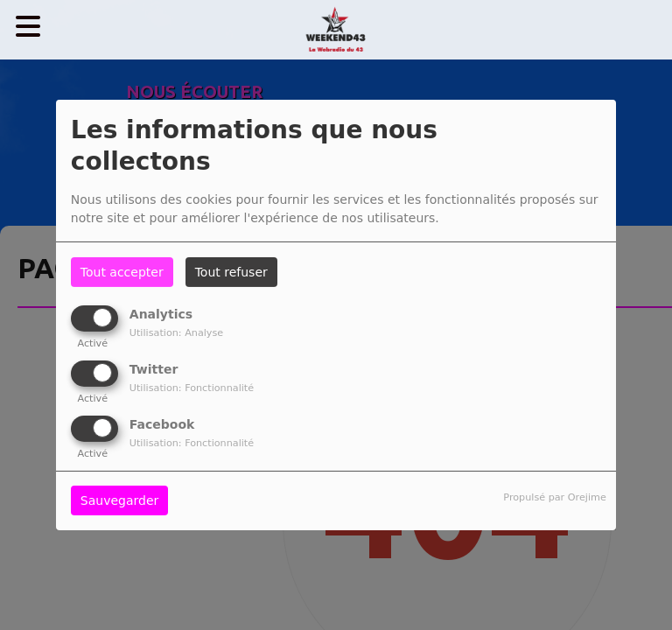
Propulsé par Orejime (554, 497)
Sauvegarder (119, 500)
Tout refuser (231, 272)
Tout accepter (122, 272)
